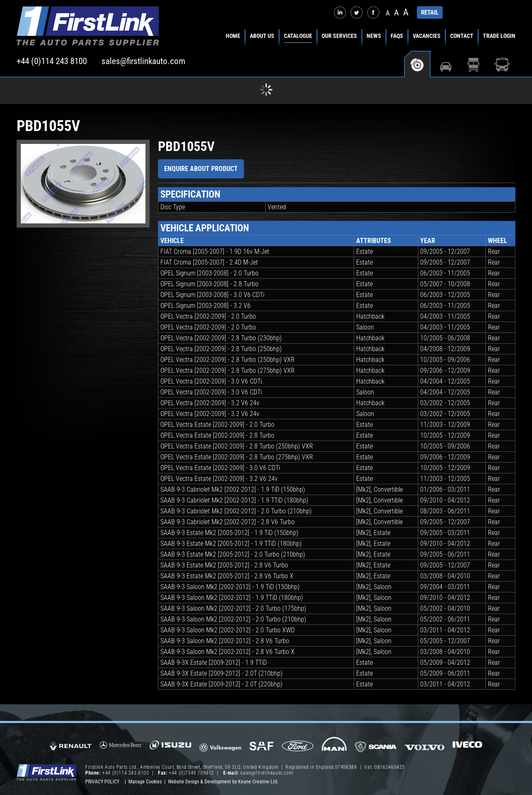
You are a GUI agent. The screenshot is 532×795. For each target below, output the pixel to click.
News (374, 36)
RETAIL (430, 12)
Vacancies (427, 36)
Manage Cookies (145, 782)
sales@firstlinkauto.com (143, 61)
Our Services (339, 36)
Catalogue (298, 36)
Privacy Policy (102, 782)
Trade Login (499, 36)
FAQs (397, 36)
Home (233, 36)
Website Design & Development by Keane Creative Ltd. (223, 782)
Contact (462, 36)
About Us (262, 36)
